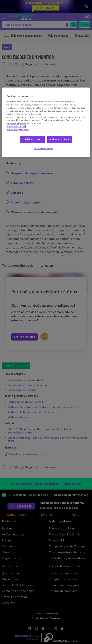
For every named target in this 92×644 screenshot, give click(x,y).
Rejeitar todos (32, 139)
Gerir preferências (43, 149)
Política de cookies (16, 127)
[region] (46, 122)
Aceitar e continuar (60, 139)
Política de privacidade (18, 130)
